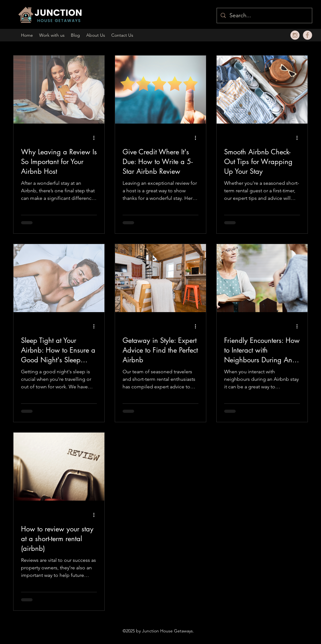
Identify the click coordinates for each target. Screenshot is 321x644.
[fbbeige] (308, 35)
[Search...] (264, 16)
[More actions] (96, 138)
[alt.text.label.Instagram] (295, 35)
